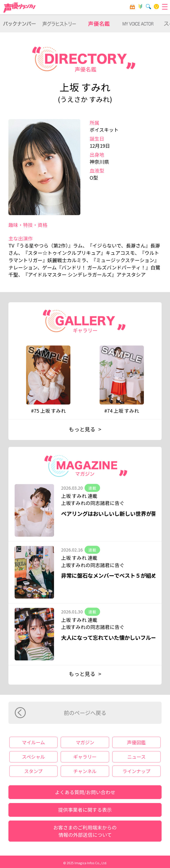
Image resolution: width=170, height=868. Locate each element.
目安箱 (132, 7)
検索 (148, 7)
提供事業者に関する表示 (85, 810)
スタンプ (33, 771)
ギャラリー (85, 757)
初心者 (140, 7)
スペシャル (33, 757)
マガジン (85, 742)
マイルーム (156, 7)
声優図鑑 (136, 742)
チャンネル (85, 771)
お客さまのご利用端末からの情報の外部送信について (85, 831)
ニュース (136, 757)
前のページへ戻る (85, 713)
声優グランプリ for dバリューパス (20, 8)
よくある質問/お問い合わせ (85, 792)
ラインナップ (136, 771)
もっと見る (82, 429)
